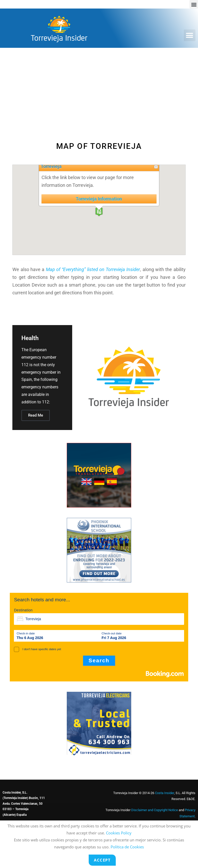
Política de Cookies (127, 847)
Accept (102, 860)
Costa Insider (164, 793)
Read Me (36, 415)
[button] (194, 4)
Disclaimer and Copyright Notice (155, 810)
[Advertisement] (99, 87)
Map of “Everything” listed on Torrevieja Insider (93, 269)
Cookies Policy (119, 833)
